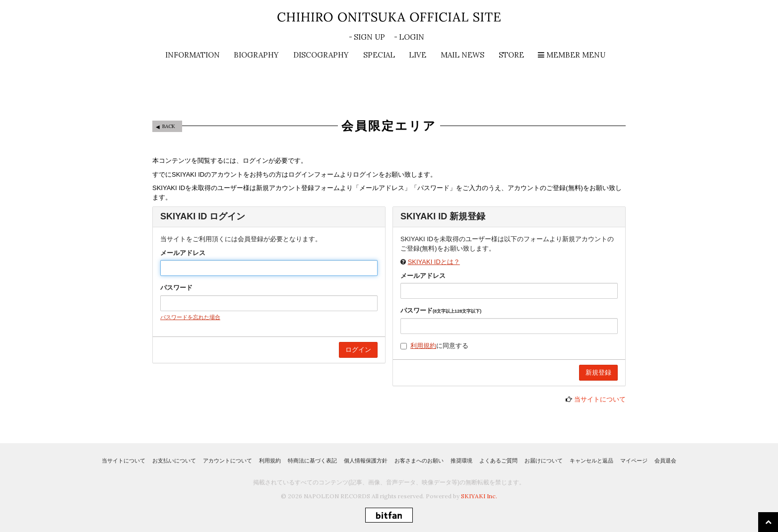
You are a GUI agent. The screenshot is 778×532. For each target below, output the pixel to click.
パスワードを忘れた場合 (190, 317)
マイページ (634, 461)
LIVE (418, 55)
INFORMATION (193, 55)
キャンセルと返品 (591, 461)
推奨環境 (461, 461)
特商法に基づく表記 (312, 461)
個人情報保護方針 (366, 461)
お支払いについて (174, 461)
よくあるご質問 (498, 461)
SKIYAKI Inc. (479, 496)
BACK (169, 126)
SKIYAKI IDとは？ (434, 262)
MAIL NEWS (462, 55)
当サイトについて (600, 399)
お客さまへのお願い (419, 461)
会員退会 (665, 461)
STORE (511, 55)
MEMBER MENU (572, 55)
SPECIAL (379, 55)
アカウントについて (227, 461)
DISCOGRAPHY (321, 55)
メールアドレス (183, 253)
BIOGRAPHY (256, 55)
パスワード (176, 288)
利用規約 (423, 346)
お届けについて (544, 461)
